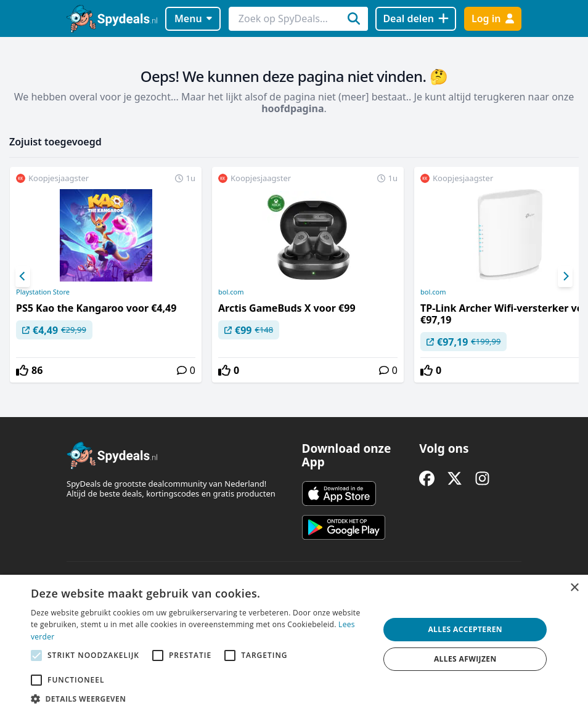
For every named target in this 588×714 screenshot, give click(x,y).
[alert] (294, 644)
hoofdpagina (292, 108)
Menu (193, 18)
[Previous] (23, 277)
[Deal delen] (416, 19)
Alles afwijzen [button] (465, 659)
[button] (200, 699)
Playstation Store (43, 292)
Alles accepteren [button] (465, 629)
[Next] (565, 277)
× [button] (574, 588)
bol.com (231, 292)
